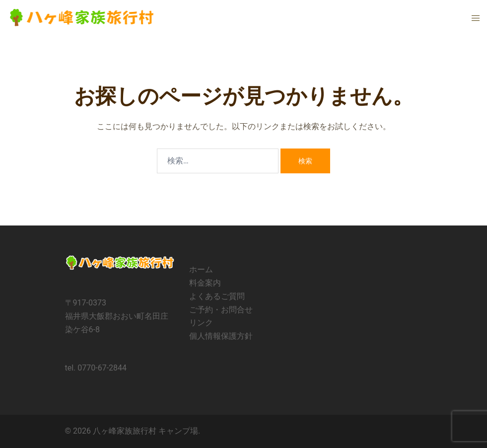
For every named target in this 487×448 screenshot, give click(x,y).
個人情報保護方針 (221, 336)
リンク (201, 323)
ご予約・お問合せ (221, 310)
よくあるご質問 (217, 296)
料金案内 (205, 283)
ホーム (201, 269)
